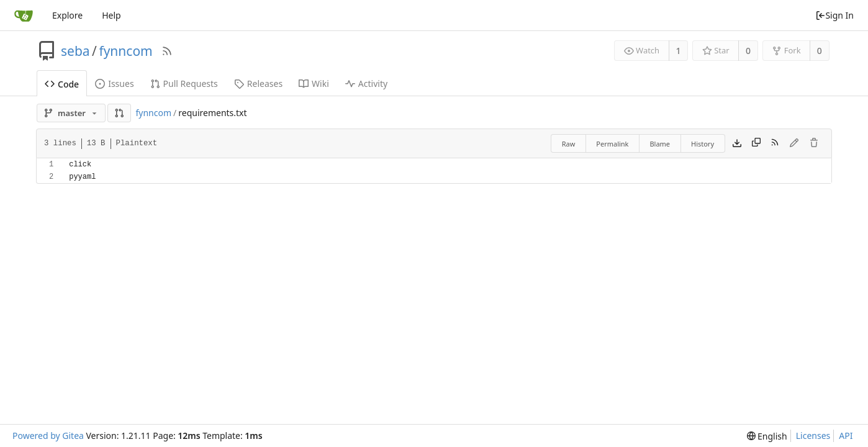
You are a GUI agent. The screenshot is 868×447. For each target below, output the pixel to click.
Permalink (612, 144)
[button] (119, 113)
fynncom (125, 51)
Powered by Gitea (48, 436)
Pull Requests (184, 84)
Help (111, 15)
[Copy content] (756, 143)
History (703, 144)
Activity (366, 84)
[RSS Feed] (167, 51)
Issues (114, 84)
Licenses (813, 436)
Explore (67, 15)
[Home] (24, 16)
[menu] (767, 436)
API (846, 436)
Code (62, 84)
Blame (660, 144)
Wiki (314, 84)
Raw (569, 144)
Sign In (834, 15)
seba (75, 51)
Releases (258, 84)
